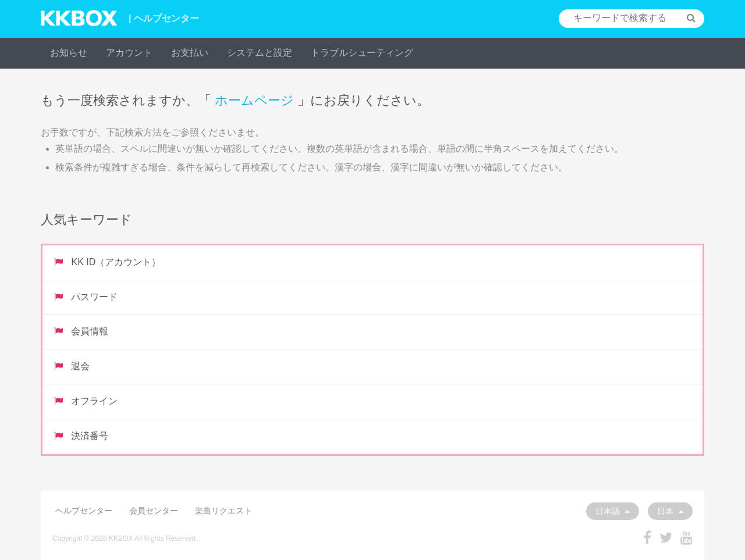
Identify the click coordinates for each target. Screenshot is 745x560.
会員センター (154, 511)
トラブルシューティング (362, 53)
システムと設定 (260, 53)
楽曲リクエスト (223, 511)
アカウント (129, 53)
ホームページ (254, 100)
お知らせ (69, 53)
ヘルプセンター (84, 511)
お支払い (190, 53)
